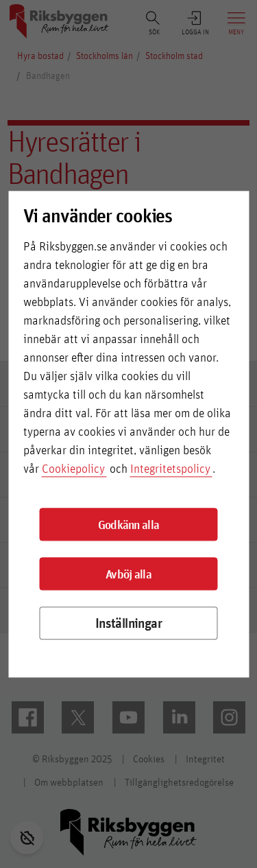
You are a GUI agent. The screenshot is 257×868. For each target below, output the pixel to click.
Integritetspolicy (170, 469)
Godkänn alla (129, 524)
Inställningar (128, 623)
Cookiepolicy (73, 469)
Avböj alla (128, 574)
